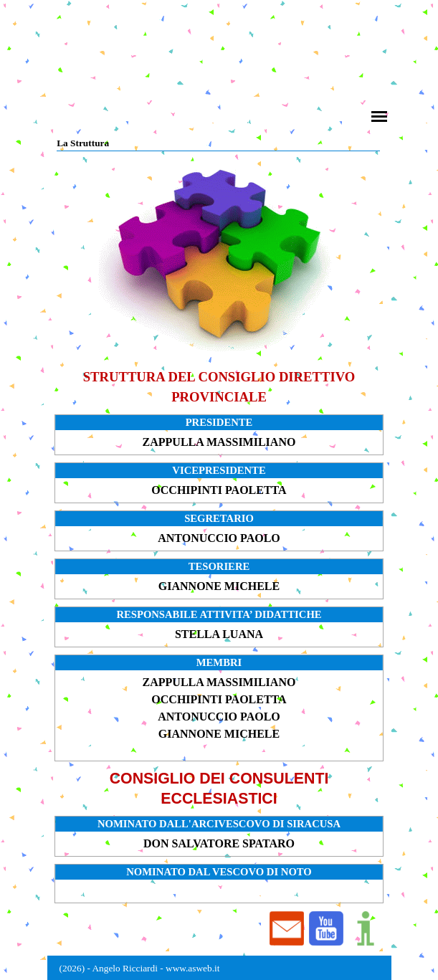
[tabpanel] (219, 387)
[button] (326, 929)
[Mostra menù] (380, 116)
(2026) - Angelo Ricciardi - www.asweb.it (140, 968)
